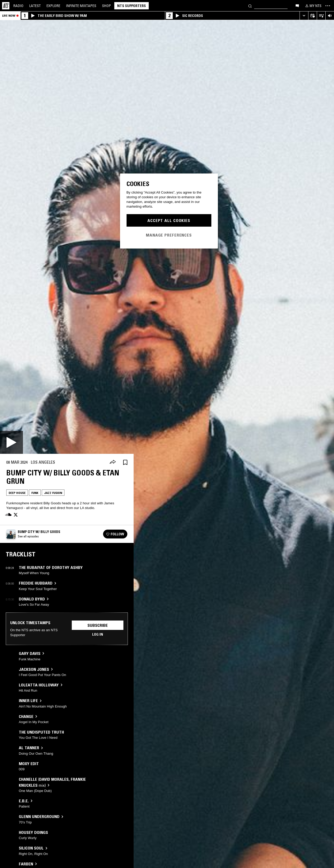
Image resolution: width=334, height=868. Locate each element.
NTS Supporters (132, 6)
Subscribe (98, 625)
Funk (35, 493)
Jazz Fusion (53, 493)
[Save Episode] (125, 462)
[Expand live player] (304, 16)
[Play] (11, 442)
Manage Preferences (169, 235)
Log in (98, 634)
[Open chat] (297, 5)
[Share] (113, 462)
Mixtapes (81, 6)
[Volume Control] (330, 16)
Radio (18, 6)
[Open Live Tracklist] (321, 16)
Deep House (17, 493)
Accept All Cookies (169, 220)
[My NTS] (313, 6)
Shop (106, 6)
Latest (35, 6)
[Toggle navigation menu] (328, 6)
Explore (53, 6)
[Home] (6, 6)
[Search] (250, 6)
